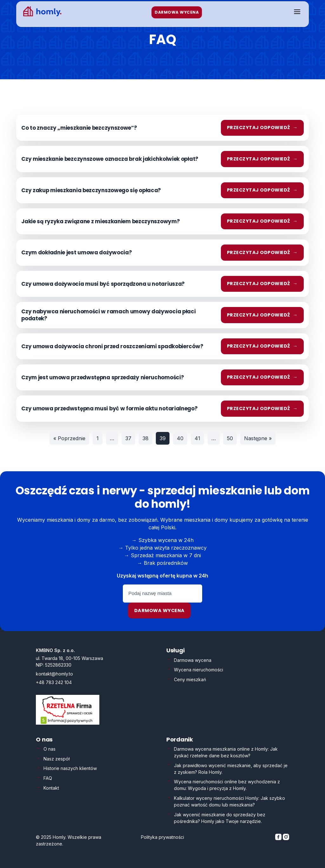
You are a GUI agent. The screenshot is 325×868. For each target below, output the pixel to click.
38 (146, 438)
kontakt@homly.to (54, 674)
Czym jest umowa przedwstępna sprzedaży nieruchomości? (103, 377)
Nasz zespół (56, 759)
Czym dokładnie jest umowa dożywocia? (76, 252)
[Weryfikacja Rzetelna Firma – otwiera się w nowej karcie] (68, 723)
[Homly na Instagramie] (286, 838)
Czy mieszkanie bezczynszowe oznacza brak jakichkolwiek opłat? (110, 159)
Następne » (258, 438)
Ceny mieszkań (190, 679)
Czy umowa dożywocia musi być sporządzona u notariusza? (103, 284)
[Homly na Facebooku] (279, 838)
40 (180, 438)
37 (128, 438)
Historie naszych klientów (70, 768)
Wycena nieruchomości (199, 670)
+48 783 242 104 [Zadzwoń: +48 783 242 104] (54, 682)
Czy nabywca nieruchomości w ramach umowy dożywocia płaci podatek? (108, 315)
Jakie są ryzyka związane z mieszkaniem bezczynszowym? (100, 221)
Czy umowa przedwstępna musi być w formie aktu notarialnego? (109, 408)
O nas (50, 749)
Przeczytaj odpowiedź (262, 128)
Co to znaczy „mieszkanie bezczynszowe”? (79, 128)
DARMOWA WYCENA (177, 12)
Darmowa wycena (159, 610)
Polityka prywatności (162, 837)
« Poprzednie (69, 438)
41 (197, 438)
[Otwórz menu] (297, 12)
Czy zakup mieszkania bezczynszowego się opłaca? (91, 190)
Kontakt (51, 788)
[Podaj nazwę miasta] (162, 594)
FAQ (48, 778)
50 (230, 438)
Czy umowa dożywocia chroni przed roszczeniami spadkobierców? (112, 346)
